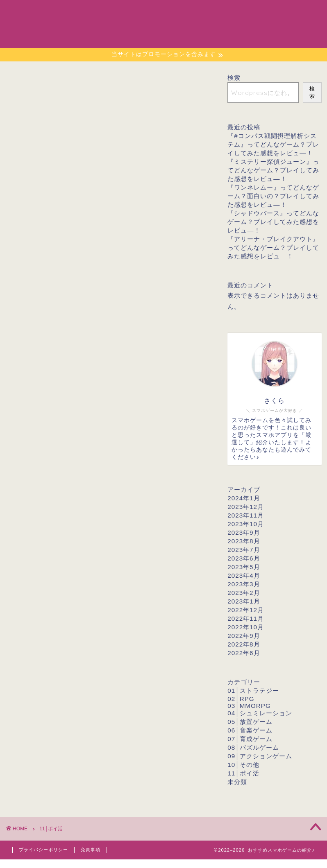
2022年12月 (246, 610)
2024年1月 (244, 498)
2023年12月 (246, 507)
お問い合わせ (293, 13)
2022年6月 (244, 653)
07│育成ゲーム (250, 739)
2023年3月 (244, 584)
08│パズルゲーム (253, 747)
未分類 (237, 782)
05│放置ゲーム (250, 722)
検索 (234, 78)
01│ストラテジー (253, 691)
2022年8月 (244, 644)
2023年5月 (244, 567)
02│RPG (241, 699)
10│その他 (243, 765)
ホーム (200, 13)
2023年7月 (244, 550)
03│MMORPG (249, 706)
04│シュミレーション (260, 713)
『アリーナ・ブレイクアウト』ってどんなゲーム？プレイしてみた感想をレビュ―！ (273, 248)
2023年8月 (244, 541)
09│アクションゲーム (260, 756)
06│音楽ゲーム (250, 730)
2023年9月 (244, 532)
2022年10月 (246, 627)
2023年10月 (246, 524)
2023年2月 (244, 593)
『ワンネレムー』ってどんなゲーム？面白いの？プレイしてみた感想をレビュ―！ (273, 196)
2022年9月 (244, 636)
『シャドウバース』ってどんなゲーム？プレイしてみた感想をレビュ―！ (273, 222)
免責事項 (91, 850)
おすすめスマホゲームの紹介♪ (35, 24)
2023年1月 (244, 601)
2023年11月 (246, 515)
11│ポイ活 (243, 773)
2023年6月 (244, 558)
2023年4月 (244, 575)
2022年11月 (246, 618)
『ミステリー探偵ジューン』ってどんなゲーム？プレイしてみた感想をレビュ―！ (273, 170)
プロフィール (241, 13)
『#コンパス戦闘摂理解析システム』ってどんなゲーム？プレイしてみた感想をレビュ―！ (273, 144)
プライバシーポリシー (43, 850)
